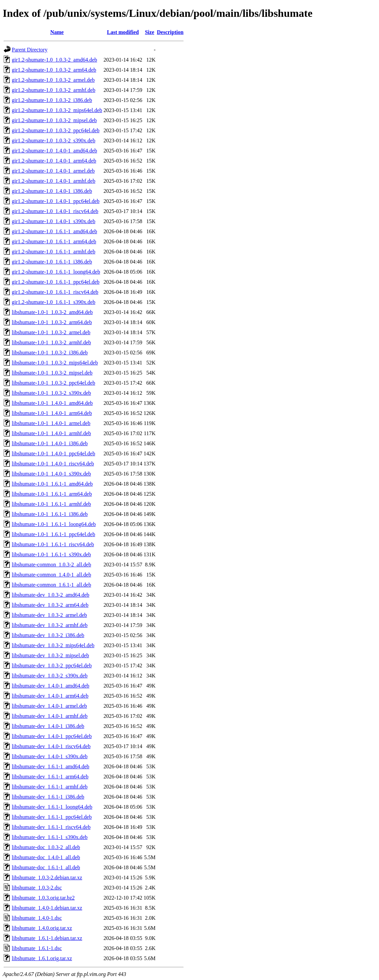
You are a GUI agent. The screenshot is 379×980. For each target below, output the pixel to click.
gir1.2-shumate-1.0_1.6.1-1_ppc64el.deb (56, 282)
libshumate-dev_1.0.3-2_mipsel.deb (50, 655)
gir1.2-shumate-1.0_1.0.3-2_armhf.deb (53, 90)
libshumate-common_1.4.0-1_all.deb (51, 575)
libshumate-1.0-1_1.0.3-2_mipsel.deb (52, 373)
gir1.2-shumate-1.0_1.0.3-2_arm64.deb (54, 70)
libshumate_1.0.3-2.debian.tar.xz (47, 878)
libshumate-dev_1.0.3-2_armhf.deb (50, 625)
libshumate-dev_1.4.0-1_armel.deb (49, 706)
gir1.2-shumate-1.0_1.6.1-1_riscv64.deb (55, 292)
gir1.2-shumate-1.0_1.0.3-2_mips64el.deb (57, 110)
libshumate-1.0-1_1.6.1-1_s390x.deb (51, 554)
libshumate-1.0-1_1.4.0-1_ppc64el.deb (53, 453)
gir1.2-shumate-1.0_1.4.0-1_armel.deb (53, 171)
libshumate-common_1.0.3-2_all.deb (51, 565)
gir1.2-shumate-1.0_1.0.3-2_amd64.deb (54, 60)
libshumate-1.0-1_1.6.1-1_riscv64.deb (53, 544)
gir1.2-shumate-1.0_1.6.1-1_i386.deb (52, 262)
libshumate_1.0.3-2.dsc (37, 888)
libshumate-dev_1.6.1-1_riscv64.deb (51, 827)
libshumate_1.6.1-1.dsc (37, 948)
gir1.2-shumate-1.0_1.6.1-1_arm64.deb (54, 241)
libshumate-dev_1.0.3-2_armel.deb (49, 615)
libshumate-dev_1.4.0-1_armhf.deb (50, 716)
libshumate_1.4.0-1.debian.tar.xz (47, 908)
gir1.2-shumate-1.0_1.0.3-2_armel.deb (53, 80)
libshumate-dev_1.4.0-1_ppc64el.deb (52, 736)
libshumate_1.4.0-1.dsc (37, 918)
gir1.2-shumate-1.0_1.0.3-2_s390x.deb (53, 141)
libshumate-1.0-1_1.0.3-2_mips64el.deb (55, 363)
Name (57, 32)
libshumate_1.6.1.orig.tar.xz (42, 958)
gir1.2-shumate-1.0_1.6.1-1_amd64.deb (54, 231)
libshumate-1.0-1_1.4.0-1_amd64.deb (52, 403)
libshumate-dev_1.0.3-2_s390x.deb (50, 676)
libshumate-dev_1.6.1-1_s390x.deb (50, 837)
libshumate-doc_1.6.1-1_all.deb (46, 867)
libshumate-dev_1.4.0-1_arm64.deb (50, 696)
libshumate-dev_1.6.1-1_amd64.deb (51, 766)
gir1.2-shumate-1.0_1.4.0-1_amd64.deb (54, 151)
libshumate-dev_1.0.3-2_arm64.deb (50, 605)
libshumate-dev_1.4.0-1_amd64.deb (51, 686)
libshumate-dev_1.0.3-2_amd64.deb (51, 595)
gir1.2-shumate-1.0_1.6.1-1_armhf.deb (53, 252)
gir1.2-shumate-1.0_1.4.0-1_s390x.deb (53, 221)
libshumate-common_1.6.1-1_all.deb (51, 585)
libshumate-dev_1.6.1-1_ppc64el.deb (52, 817)
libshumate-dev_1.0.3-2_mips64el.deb (53, 645)
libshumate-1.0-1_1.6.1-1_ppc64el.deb (53, 534)
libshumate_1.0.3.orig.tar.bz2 (43, 898)
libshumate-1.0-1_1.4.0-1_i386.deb (50, 443)
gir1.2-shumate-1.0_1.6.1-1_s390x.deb (53, 302)
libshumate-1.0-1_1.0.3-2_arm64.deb (52, 322)
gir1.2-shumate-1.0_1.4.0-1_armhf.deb (53, 181)
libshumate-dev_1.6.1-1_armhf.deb (50, 787)
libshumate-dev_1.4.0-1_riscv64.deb (51, 746)
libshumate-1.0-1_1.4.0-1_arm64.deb (52, 413)
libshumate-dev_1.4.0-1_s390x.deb (50, 756)
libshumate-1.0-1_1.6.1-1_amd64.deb (52, 484)
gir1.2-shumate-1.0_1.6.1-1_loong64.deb (56, 272)
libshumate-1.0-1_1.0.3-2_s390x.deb (51, 393)
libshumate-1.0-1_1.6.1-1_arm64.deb (52, 494)
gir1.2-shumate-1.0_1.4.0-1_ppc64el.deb (56, 201)
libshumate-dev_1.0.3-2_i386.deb (48, 635)
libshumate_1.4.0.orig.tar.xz (42, 928)
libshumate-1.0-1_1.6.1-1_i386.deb (50, 514)
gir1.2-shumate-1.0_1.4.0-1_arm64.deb (54, 161)
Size (150, 32)
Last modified (123, 32)
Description (170, 32)
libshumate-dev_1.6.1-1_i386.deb (48, 797)
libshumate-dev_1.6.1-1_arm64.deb (50, 777)
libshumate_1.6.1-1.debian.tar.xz (47, 938)
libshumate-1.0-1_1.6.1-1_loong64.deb (54, 524)
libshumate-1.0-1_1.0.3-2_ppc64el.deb (53, 383)
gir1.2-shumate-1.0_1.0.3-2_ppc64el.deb (56, 130)
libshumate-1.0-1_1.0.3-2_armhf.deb (51, 342)
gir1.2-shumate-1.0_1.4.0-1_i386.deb (52, 191)
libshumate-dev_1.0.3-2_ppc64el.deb (52, 666)
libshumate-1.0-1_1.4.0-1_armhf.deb (51, 433)
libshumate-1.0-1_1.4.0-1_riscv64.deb (53, 464)
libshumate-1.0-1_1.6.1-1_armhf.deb (51, 504)
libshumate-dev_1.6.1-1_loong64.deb (52, 807)
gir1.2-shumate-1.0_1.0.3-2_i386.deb (52, 100)
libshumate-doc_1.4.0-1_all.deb (46, 857)
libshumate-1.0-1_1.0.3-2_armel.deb (51, 332)
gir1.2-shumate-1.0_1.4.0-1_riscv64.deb (55, 211)
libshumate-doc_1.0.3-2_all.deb (46, 847)
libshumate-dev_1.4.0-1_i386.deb (48, 726)
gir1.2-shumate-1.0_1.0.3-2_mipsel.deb (54, 120)
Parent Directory (30, 50)
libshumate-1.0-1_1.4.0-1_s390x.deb (51, 474)
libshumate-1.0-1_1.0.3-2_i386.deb (50, 353)
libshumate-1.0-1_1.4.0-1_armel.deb (51, 423)
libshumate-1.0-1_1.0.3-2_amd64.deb (52, 312)
